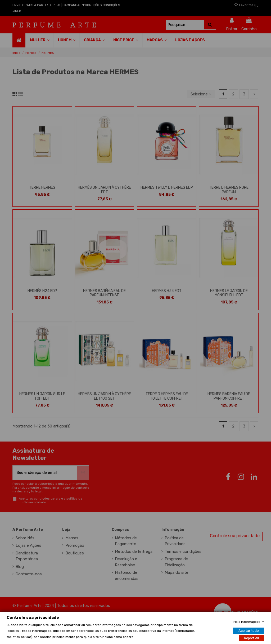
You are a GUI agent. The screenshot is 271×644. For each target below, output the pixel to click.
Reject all (251, 638)
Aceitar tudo (249, 630)
